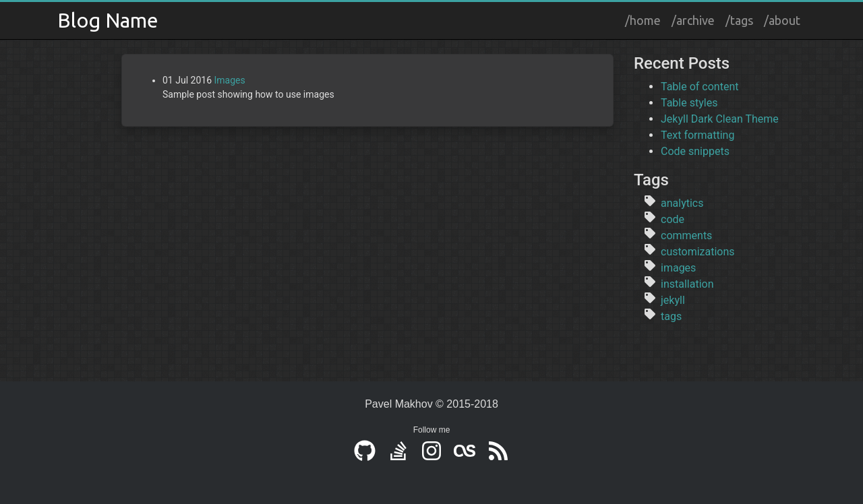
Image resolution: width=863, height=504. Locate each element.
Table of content (700, 87)
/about (782, 20)
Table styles (689, 103)
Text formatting (697, 135)
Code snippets (695, 151)
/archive (693, 20)
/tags (739, 20)
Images (230, 80)
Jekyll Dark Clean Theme (720, 119)
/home (643, 20)
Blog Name (108, 20)
